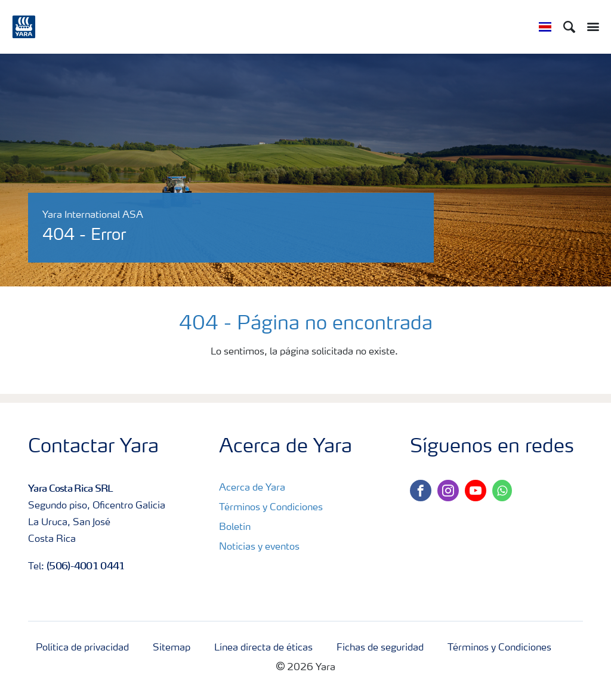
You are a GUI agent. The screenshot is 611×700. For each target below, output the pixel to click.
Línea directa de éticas (263, 648)
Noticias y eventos (259, 547)
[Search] (569, 27)
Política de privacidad (82, 648)
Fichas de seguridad (380, 648)
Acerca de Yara (252, 488)
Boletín (235, 528)
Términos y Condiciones (271, 508)
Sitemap (172, 648)
